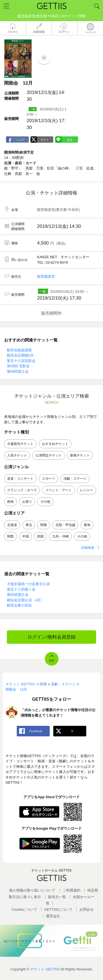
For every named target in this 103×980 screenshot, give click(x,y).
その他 (45, 502)
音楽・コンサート (20, 479)
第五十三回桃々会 (21, 589)
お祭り (27, 502)
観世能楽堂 (46, 276)
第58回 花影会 (18, 366)
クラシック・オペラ (22, 490)
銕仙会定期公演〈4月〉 (26, 600)
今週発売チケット (20, 444)
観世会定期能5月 (20, 355)
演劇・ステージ (75, 479)
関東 (44, 525)
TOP (51, 661)
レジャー (87, 490)
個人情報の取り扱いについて (32, 890)
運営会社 (53, 916)
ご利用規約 (72, 890)
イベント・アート (59, 490)
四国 (40, 536)
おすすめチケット (55, 444)
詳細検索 (88, 548)
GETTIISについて (58, 909)
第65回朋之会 (18, 595)
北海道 (12, 525)
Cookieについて (24, 909)
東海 (87, 525)
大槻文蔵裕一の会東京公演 (28, 584)
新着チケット (80, 455)
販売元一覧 (57, 897)
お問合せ (87, 909)
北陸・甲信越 (65, 525)
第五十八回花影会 (21, 361)
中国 (26, 536)
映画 (10, 502)
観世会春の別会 (19, 605)
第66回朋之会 (18, 371)
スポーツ (49, 479)
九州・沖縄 (60, 536)
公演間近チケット (49, 455)
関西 (10, 536)
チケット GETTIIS (45, 969)
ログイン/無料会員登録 (51, 637)
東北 (29, 525)
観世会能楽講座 (19, 350)
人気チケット (17, 455)
